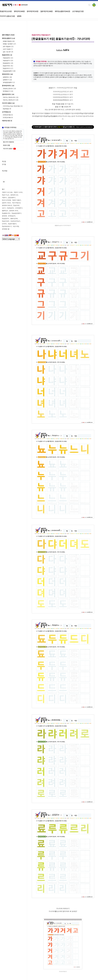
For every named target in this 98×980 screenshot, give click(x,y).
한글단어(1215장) (6, 11)
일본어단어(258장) (47, 11)
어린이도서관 (7, 121)
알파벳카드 (7, 77)
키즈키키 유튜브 (8, 103)
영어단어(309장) (19, 11)
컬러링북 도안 (14, 195)
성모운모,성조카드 (9, 88)
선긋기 (4, 208)
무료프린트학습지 (15, 221)
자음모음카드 (8, 58)
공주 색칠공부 (8, 46)
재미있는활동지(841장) (62, 11)
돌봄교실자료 (14, 218)
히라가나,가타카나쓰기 (11, 100)
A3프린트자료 (8, 117)
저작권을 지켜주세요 (9, 127)
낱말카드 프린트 (6, 203)
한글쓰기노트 (6, 195)
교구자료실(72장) (78, 11)
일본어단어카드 (8, 94)
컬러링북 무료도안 (7, 205)
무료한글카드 (10, 208)
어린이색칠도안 (16, 203)
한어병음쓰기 (8, 91)
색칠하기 (4, 198)
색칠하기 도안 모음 (7, 192)
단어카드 (4, 224)
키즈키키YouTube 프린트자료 (13, 106)
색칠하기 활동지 (16, 200)
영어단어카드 (7, 74)
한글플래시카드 (6, 213)
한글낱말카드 (6, 218)
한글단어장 (16, 205)
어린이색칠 (16, 226)
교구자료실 (6, 112)
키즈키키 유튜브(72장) (7, 16)
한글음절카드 (8, 63)
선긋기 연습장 (8, 49)
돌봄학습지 (5, 211)
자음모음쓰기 (8, 60)
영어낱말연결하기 (9, 82)
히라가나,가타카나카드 (11, 97)
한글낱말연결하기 (9, 71)
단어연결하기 (19, 208)
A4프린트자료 (8, 115)
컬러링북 (4, 216)
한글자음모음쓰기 (7, 226)
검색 (89, 5)
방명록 (19, 16)
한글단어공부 (6, 221)
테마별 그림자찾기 (9, 44)
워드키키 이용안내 (8, 142)
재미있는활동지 (8, 38)
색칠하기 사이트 (18, 192)
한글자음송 (7, 109)
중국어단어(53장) (33, 11)
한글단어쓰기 (8, 68)
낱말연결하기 (12, 198)
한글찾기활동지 (12, 224)
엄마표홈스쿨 (6, 229)
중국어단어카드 (8, 86)
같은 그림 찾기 (8, 52)
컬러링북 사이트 (14, 211)
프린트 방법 (6, 145)
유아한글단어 (12, 216)
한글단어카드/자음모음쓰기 (41, 35)
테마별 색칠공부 (9, 41)
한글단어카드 (7, 55)
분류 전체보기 (8, 35)
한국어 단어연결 (6, 200)
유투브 (4, 182)
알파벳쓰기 (7, 80)
